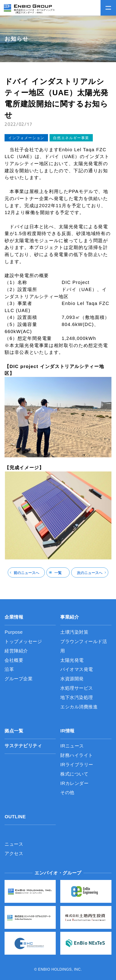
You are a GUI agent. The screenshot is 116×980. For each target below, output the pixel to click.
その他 (67, 792)
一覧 (58, 573)
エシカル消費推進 (79, 707)
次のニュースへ (90, 573)
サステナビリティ (23, 746)
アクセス (14, 853)
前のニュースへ (26, 573)
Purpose (14, 632)
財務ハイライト (77, 755)
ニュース (14, 844)
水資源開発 (72, 679)
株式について (74, 774)
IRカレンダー (74, 783)
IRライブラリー (77, 765)
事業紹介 (70, 617)
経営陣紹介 (16, 651)
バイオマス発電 (77, 669)
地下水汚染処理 (77, 697)
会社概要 (14, 660)
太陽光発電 (72, 660)
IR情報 (67, 731)
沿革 (9, 669)
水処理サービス (77, 688)
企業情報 (14, 617)
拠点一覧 (14, 731)
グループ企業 (19, 679)
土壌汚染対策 (74, 632)
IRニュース (72, 746)
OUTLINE (15, 817)
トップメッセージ (23, 641)
